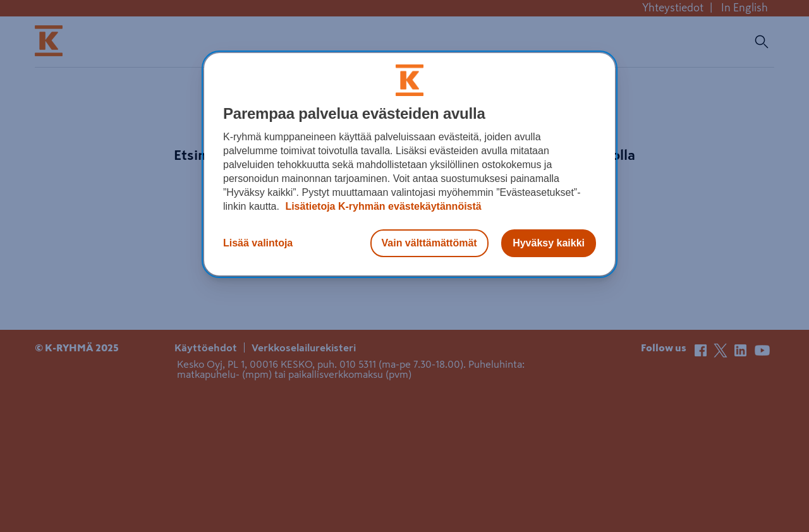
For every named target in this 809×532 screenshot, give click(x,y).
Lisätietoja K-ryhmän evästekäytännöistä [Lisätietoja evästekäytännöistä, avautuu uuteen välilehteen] (382, 206)
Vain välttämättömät (429, 243)
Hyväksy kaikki (549, 243)
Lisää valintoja (258, 243)
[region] (410, 164)
